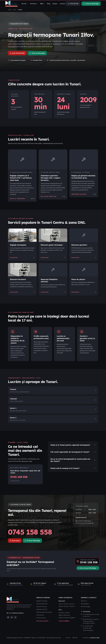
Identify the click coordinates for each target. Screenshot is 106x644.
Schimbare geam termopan (44, 612)
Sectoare (34, 4)
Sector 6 (72, 606)
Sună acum (15, 541)
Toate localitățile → (65, 621)
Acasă (10, 10)
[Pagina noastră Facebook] (8, 617)
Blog (49, 4)
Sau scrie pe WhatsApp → (88, 568)
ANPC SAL (75, 638)
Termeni (68, 638)
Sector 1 (61, 604)
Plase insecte (40, 615)
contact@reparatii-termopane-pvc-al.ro (91, 615)
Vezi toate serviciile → (43, 621)
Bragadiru (72, 618)
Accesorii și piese (41, 618)
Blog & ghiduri (85, 604)
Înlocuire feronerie (42, 607)
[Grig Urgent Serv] (11, 4)
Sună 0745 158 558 (17, 53)
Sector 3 (72, 604)
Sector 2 (67, 604)
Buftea (60, 615)
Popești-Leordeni (64, 618)
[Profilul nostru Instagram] (12, 617)
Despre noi (84, 601)
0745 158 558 (73, 4)
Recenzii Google (86, 607)
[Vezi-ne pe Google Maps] (15, 617)
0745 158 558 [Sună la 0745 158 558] (30, 532)
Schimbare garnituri (42, 604)
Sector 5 (67, 606)
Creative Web (95, 638)
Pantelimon (67, 615)
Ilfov (43, 4)
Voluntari (61, 613)
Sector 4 (61, 606)
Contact (62, 4)
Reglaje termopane (42, 601)
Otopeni (67, 613)
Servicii (25, 4)
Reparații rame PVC (42, 609)
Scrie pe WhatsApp (91, 4)
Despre (55, 4)
